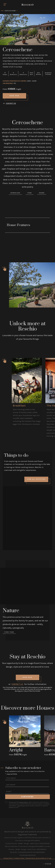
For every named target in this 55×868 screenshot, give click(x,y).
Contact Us (11, 103)
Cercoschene (10, 11)
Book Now (15, 97)
